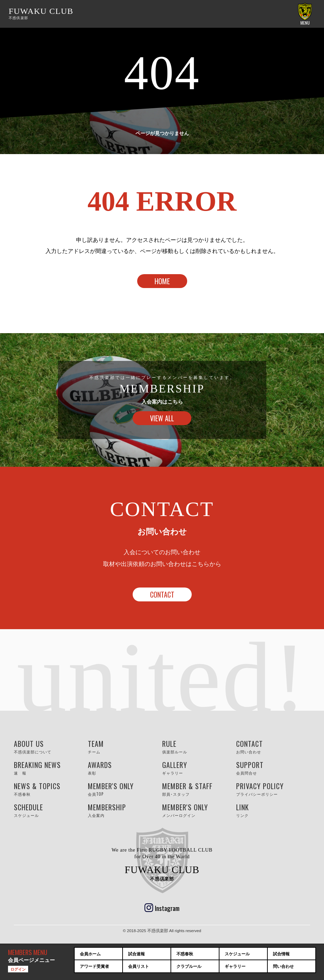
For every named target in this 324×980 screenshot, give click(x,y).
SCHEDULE (51, 810)
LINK (273, 810)
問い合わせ (283, 966)
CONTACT (162, 594)
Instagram (167, 908)
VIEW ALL (162, 418)
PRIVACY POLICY (273, 789)
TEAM (125, 747)
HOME (162, 281)
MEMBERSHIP (125, 810)
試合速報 (136, 954)
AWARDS (125, 768)
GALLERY (199, 768)
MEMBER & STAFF (199, 789)
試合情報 (281, 954)
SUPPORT (273, 768)
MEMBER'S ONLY (125, 789)
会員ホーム (90, 954)
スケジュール (237, 954)
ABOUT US (51, 747)
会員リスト (139, 966)
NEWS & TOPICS (51, 789)
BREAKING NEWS (51, 768)
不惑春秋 (185, 954)
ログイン (18, 969)
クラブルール (189, 966)
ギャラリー (235, 966)
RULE (199, 747)
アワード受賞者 (94, 966)
